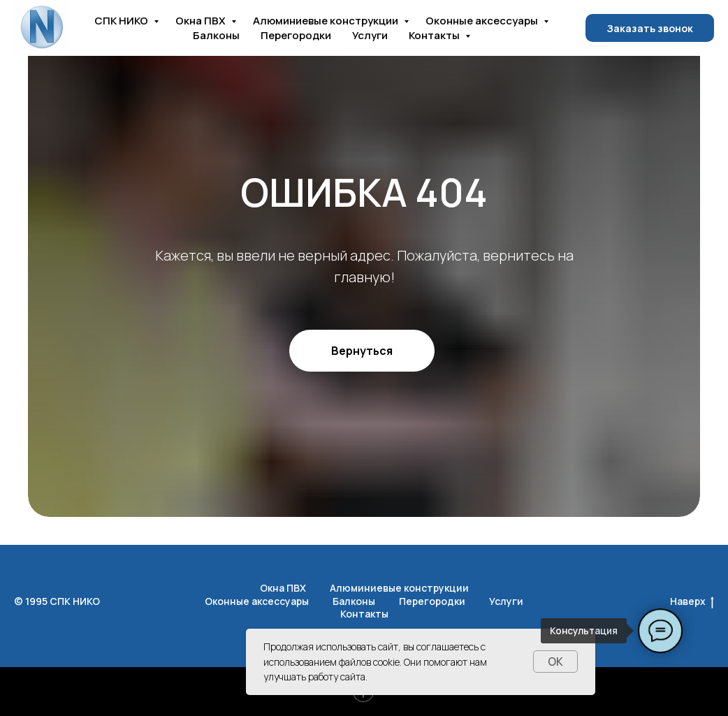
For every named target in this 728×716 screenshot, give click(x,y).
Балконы (216, 35)
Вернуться (362, 351)
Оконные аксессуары (483, 21)
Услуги (370, 35)
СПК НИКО (122, 21)
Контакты (435, 35)
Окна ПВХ (202, 21)
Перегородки (296, 35)
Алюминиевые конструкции (327, 21)
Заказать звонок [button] (650, 28)
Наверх (692, 602)
